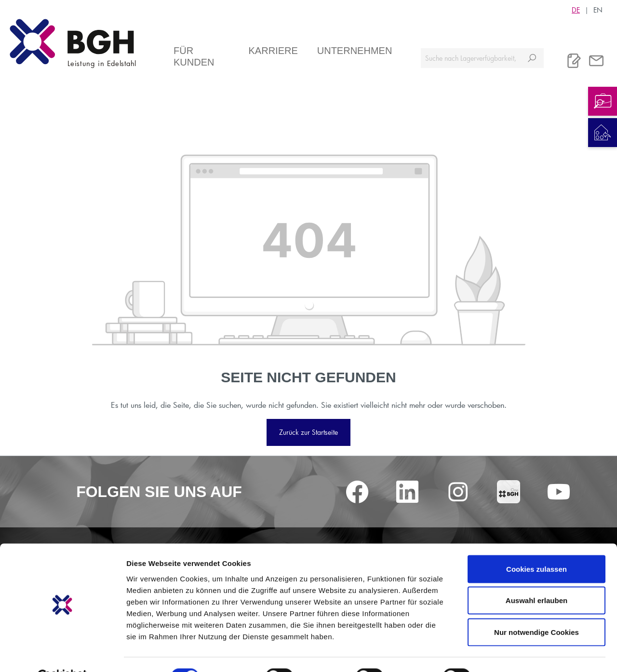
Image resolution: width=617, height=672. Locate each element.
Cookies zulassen (537, 545)
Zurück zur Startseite (308, 432)
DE (576, 10)
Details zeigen (513, 653)
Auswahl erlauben (537, 577)
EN (598, 10)
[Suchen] (532, 58)
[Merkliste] (574, 61)
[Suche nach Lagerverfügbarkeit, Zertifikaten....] (471, 58)
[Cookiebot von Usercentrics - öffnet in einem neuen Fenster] (62, 653)
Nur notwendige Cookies (537, 609)
